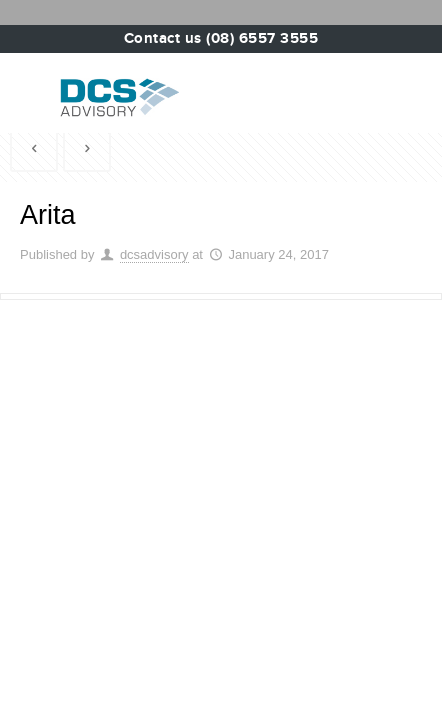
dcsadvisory (154, 254)
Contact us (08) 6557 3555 (221, 38)
